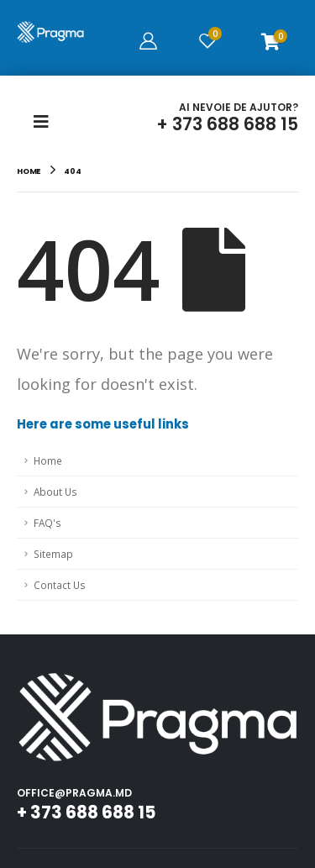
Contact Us (60, 585)
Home (48, 460)
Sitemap (53, 554)
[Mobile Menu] (46, 122)
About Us (55, 492)
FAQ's (47, 523)
